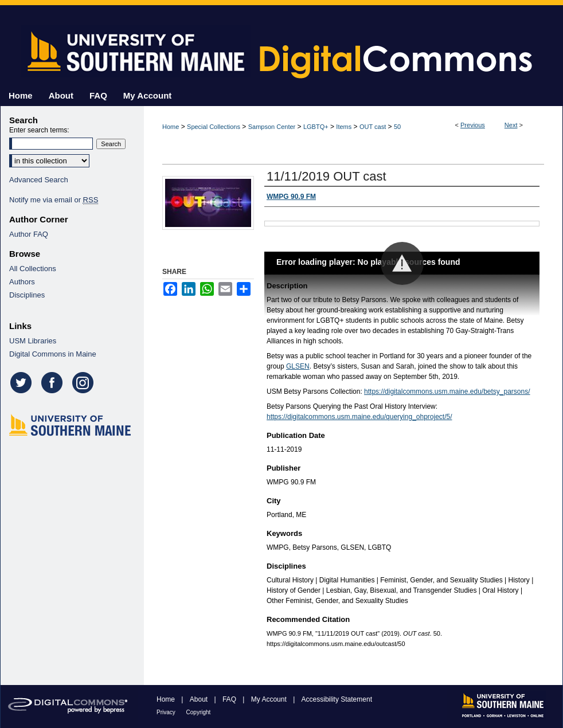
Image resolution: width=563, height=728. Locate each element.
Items (344, 127)
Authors (22, 282)
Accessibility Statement (337, 699)
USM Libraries (33, 341)
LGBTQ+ (316, 127)
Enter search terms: (39, 130)
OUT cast (373, 127)
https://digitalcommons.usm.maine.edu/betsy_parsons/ (447, 392)
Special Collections (214, 127)
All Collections (33, 269)
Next (511, 125)
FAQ (230, 699)
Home (171, 127)
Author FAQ (29, 234)
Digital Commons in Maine (53, 354)
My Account (270, 699)
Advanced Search (39, 180)
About (200, 699)
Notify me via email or (54, 200)
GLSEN (298, 366)
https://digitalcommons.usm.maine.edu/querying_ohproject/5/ (359, 417)
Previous (473, 125)
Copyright (199, 712)
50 (397, 127)
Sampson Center (272, 127)
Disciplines (27, 295)
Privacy (167, 712)
